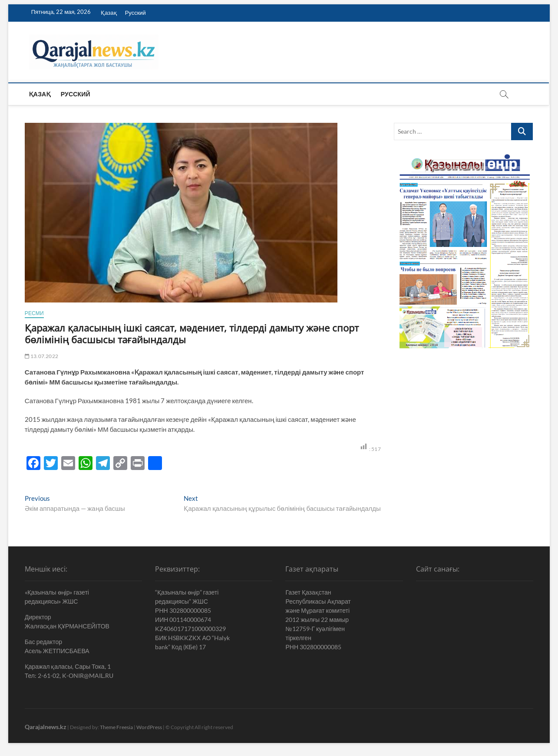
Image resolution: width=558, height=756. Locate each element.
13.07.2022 (41, 356)
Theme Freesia (116, 727)
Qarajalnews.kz (46, 727)
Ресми (34, 313)
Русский (135, 13)
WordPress (149, 727)
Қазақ (109, 13)
